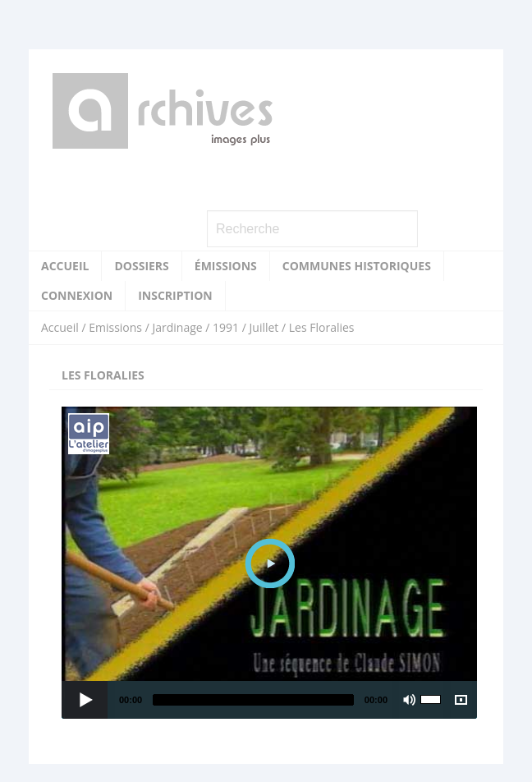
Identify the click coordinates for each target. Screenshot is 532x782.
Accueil (65, 266)
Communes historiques (357, 266)
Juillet (264, 327)
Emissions (115, 327)
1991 (226, 327)
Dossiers (141, 266)
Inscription (175, 295)
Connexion (77, 295)
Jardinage (177, 327)
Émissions (226, 266)
